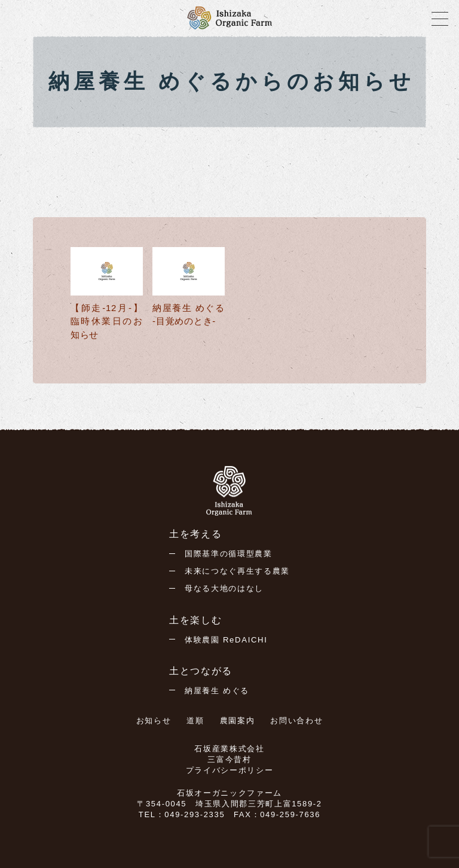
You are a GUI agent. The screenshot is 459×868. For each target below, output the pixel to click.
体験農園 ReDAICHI (226, 640)
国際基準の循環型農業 (229, 554)
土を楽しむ (195, 620)
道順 (195, 721)
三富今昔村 (229, 759)
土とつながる (201, 671)
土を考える (195, 534)
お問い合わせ (296, 721)
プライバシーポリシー (230, 770)
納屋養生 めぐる (217, 691)
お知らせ (154, 721)
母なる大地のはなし (224, 588)
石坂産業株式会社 (229, 749)
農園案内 (238, 721)
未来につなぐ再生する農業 (237, 571)
